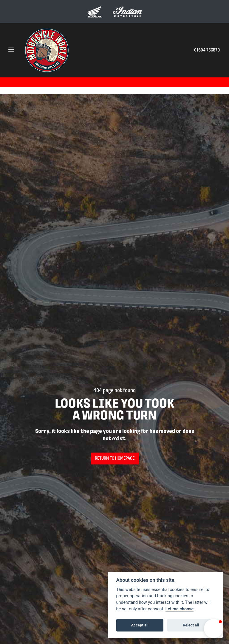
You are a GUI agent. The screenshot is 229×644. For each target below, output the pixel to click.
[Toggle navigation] (11, 50)
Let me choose (180, 609)
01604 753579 (207, 50)
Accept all (140, 625)
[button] (213, 629)
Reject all (191, 625)
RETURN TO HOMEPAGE (115, 459)
